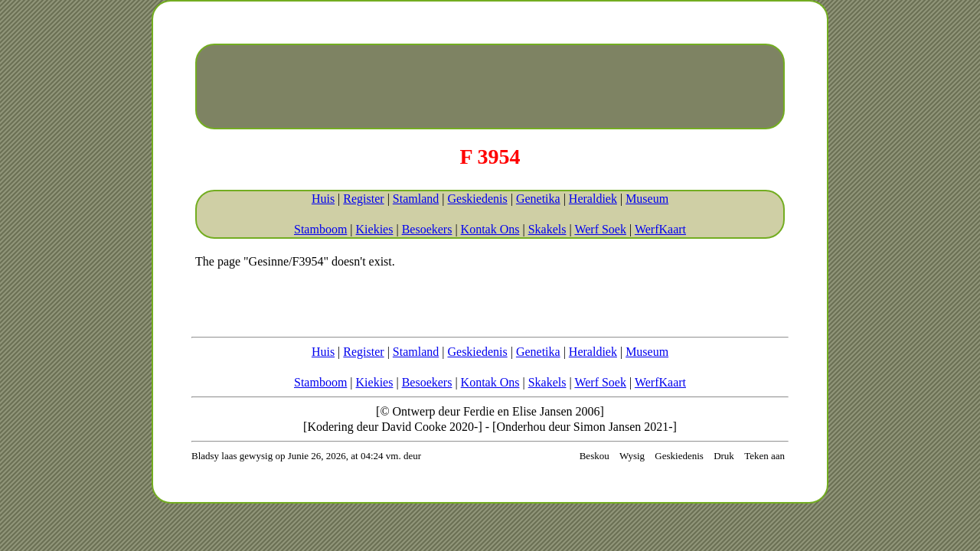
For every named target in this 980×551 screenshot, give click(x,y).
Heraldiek (593, 199)
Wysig (632, 456)
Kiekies (375, 229)
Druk (724, 456)
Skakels (547, 229)
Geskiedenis (477, 199)
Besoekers (427, 229)
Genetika (538, 199)
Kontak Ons (490, 229)
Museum (647, 199)
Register (363, 199)
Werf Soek (600, 229)
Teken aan (764, 456)
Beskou (595, 456)
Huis (323, 199)
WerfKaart (660, 229)
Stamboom (320, 229)
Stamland (416, 199)
